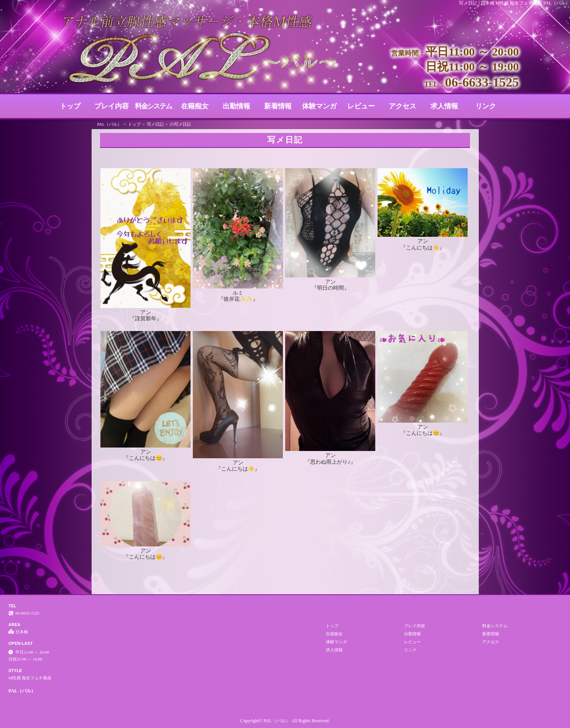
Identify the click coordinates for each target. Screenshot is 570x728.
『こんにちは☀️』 (423, 248)
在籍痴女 (195, 106)
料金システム (153, 106)
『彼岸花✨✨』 (238, 299)
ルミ (238, 293)
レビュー (361, 106)
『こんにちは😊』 (145, 458)
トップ (70, 106)
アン (146, 312)
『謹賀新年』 (146, 318)
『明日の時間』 (330, 288)
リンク (486, 106)
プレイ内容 (112, 106)
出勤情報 (237, 106)
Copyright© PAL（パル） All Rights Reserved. (285, 721)
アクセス (402, 106)
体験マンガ (319, 106)
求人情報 (444, 106)
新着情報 (278, 106)
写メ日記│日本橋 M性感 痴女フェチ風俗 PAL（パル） (514, 3)
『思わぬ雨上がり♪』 (330, 462)
